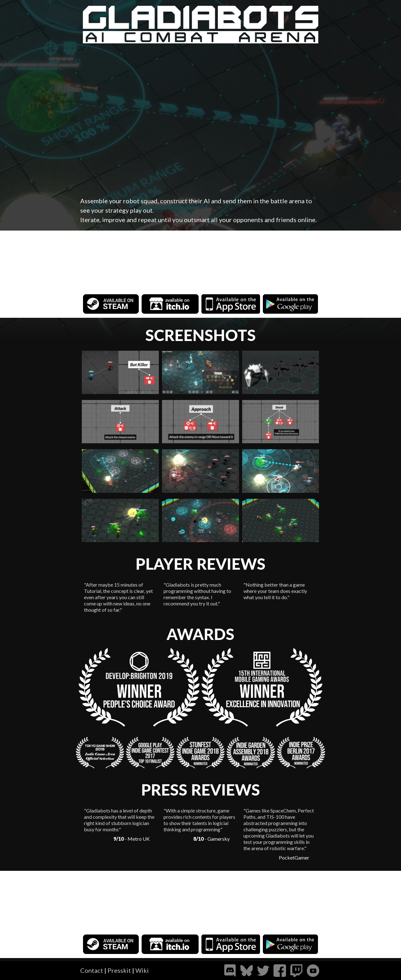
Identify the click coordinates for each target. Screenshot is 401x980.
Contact (92, 970)
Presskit (119, 970)
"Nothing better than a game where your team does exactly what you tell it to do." (275, 591)
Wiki (142, 970)
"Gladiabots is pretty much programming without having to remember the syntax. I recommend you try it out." (197, 594)
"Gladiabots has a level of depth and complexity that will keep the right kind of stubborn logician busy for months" (119, 820)
